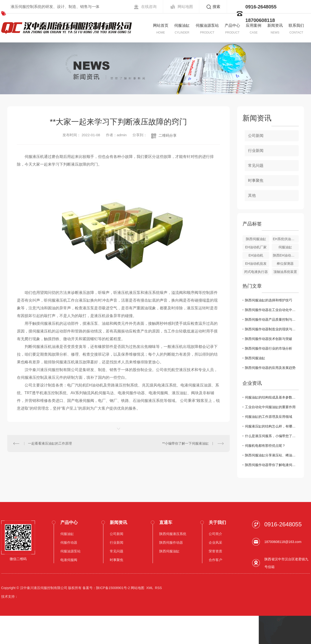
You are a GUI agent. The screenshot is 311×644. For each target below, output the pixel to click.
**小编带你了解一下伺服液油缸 (185, 443)
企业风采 (215, 542)
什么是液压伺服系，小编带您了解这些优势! (272, 436)
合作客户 (215, 560)
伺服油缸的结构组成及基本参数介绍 (272, 397)
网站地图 (185, 7)
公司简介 (215, 534)
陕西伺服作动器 (171, 542)
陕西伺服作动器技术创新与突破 (269, 339)
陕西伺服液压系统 (173, 534)
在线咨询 (149, 7)
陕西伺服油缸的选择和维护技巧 (269, 300)
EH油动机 (256, 255)
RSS (158, 588)
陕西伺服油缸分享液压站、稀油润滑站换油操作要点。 (272, 455)
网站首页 (161, 25)
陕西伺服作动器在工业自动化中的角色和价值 (272, 310)
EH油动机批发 (256, 264)
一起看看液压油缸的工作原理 (50, 443)
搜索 (216, 7)
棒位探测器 (285, 264)
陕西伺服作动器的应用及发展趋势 (270, 368)
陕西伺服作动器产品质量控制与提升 (272, 319)
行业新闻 (256, 151)
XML (150, 588)
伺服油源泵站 (207, 25)
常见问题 (256, 166)
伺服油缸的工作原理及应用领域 (269, 417)
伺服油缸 (182, 25)
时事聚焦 (256, 180)
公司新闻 (256, 136)
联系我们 (296, 25)
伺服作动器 (69, 542)
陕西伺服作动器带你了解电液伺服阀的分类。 (272, 465)
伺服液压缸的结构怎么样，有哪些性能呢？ (272, 426)
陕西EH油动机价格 (286, 255)
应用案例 (254, 25)
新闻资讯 (275, 25)
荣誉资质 (215, 551)
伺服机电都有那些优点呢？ (265, 446)
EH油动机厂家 (256, 247)
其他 (252, 195)
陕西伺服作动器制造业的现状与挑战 (272, 329)
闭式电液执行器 (256, 272)
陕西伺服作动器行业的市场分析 (269, 348)
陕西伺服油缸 (256, 239)
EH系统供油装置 (285, 239)
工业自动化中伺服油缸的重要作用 (270, 407)
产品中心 (232, 25)
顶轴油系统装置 (285, 272)
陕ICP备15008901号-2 (113, 588)
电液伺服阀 (69, 560)
